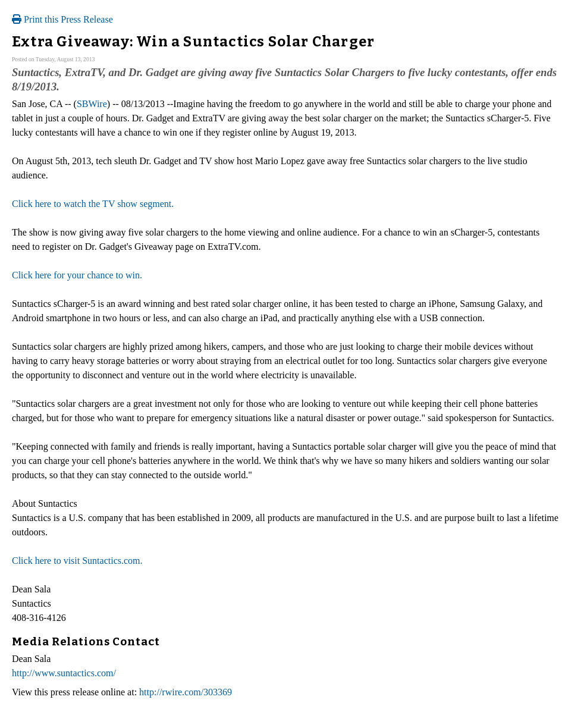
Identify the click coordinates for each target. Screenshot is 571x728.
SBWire (92, 104)
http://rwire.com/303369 (186, 692)
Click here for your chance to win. (77, 275)
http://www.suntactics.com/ (64, 673)
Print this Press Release (62, 19)
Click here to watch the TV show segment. (93, 204)
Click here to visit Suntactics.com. (77, 561)
